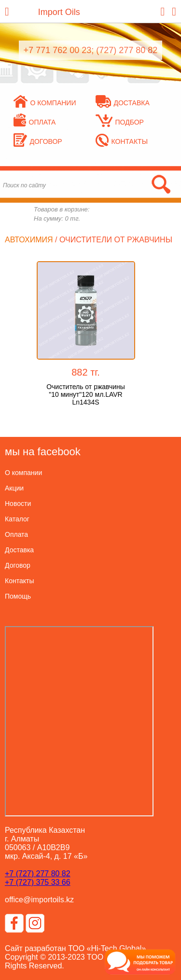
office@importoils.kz (39, 900)
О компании (45, 103)
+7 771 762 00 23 (58, 50)
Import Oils (59, 12)
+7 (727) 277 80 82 (38, 874)
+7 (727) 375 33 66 (38, 882)
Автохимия (29, 240)
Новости (18, 504)
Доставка (123, 103)
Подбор (120, 122)
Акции (14, 488)
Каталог (17, 519)
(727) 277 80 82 (127, 50)
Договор (38, 141)
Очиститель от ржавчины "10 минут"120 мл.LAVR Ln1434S (86, 394)
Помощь (18, 596)
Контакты (122, 141)
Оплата (35, 122)
